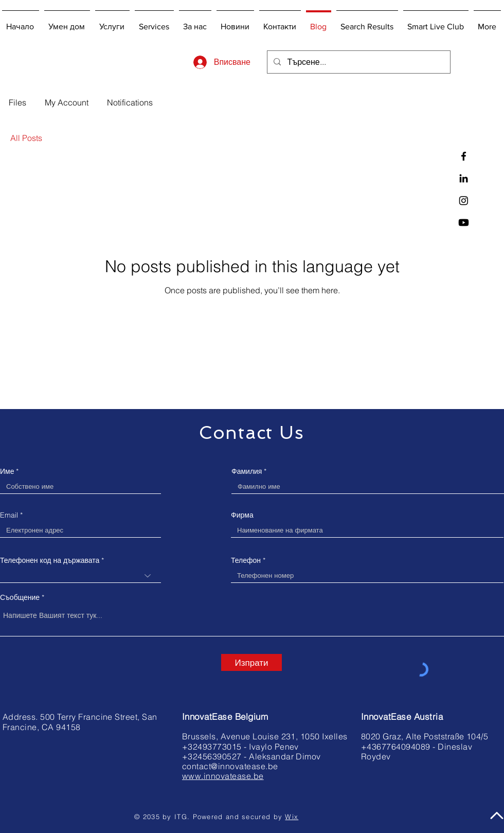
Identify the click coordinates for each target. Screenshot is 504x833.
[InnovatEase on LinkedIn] (464, 178)
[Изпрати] (251, 662)
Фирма (242, 515)
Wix (292, 817)
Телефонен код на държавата (50, 560)
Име (7, 471)
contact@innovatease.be (230, 766)
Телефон (246, 560)
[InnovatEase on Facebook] (464, 156)
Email (9, 515)
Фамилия (247, 471)
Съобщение (20, 597)
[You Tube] (464, 223)
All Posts (26, 138)
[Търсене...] (358, 62)
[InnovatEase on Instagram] (464, 200)
